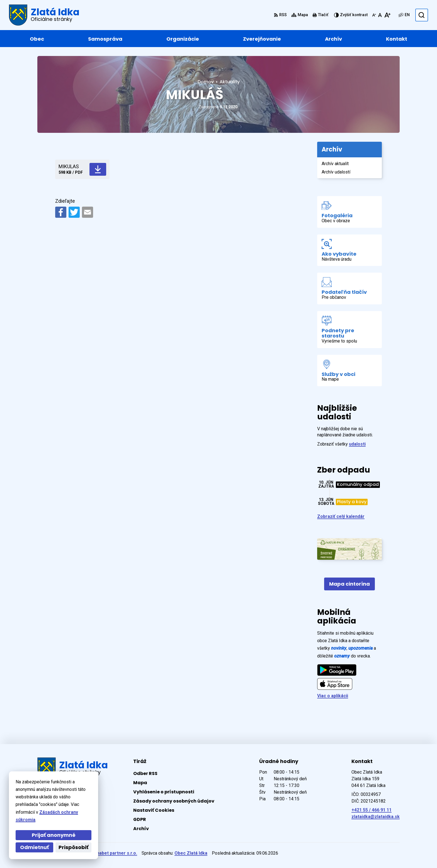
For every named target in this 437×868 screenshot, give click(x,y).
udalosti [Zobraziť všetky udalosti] (357, 444)
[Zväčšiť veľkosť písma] (387, 15)
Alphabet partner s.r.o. (114, 853)
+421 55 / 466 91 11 (372, 810)
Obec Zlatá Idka (191, 853)
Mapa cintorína (349, 584)
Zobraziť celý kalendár (341, 516)
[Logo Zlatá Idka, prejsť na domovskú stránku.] (44, 15)
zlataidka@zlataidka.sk (376, 817)
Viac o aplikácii (333, 696)
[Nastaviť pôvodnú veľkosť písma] (380, 15)
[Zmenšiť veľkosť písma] (374, 15)
